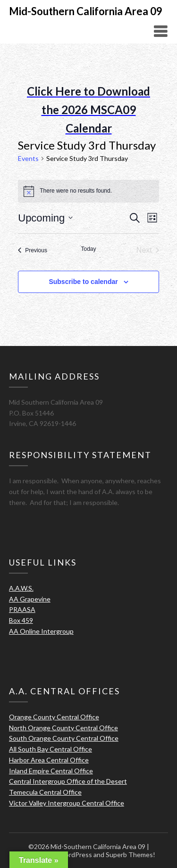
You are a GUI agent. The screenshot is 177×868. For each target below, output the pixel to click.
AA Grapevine (30, 599)
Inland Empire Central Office (51, 771)
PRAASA (22, 609)
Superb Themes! (131, 855)
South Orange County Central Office (64, 738)
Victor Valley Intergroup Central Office (67, 803)
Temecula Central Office (45, 792)
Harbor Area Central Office (49, 760)
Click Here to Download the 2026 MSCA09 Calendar (88, 110)
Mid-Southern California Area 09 (86, 11)
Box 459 (21, 620)
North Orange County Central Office (63, 728)
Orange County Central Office (54, 717)
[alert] (88, 191)
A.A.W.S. (21, 588)
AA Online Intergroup (41, 631)
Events (28, 158)
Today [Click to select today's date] (88, 249)
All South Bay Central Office (51, 749)
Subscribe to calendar (83, 282)
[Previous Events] (33, 250)
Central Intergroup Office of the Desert (68, 781)
